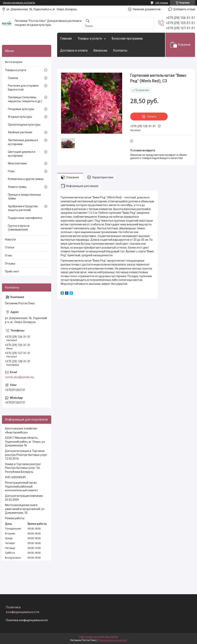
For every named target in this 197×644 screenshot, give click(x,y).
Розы (11, 171)
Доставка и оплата (74, 50)
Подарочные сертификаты (25, 218)
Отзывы (10, 264)
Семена (13, 78)
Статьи (10, 247)
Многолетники (17, 163)
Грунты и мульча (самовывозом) (19, 228)
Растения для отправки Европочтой (23, 88)
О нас (8, 255)
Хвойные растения (20, 132)
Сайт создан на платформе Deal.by (99, 637)
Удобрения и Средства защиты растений (23, 208)
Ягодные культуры (20, 117)
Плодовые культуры (21, 109)
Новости (10, 240)
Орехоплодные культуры (24, 125)
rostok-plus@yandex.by (20, 377)
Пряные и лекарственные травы (24, 197)
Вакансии (100, 50)
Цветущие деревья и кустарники (22, 154)
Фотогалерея (14, 62)
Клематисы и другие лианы (26, 179)
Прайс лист (12, 271)
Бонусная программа (127, 38)
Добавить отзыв (184, 9)
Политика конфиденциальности (27, 620)
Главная (66, 38)
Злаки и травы (17, 187)
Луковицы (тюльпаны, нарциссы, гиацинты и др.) (25, 99)
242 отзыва (162, 3)
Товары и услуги (90, 38)
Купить (152, 117)
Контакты (120, 50)
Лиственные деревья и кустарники (23, 142)
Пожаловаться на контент (112, 640)
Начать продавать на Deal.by (19, 3)
